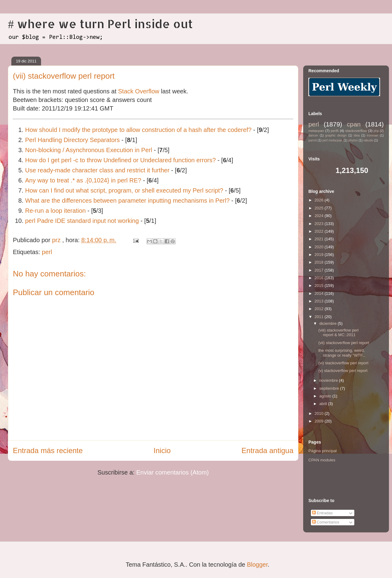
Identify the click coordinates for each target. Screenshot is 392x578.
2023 (320, 224)
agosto (326, 396)
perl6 (335, 131)
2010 (320, 413)
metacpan (316, 131)
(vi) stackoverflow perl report (343, 363)
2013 (320, 301)
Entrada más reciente (48, 450)
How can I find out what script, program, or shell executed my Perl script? (124, 190)
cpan (354, 124)
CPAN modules (322, 460)
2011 (320, 317)
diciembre (329, 323)
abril (324, 404)
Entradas (322, 513)
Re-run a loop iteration (55, 211)
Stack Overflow (139, 91)
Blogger (257, 565)
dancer (313, 135)
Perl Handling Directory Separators (72, 140)
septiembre (330, 388)
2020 (320, 247)
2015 (320, 285)
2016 (320, 278)
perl (47, 252)
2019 (320, 255)
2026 (320, 200)
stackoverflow (356, 131)
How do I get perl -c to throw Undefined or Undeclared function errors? (121, 160)
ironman (373, 135)
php (376, 131)
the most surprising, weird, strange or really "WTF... (342, 353)
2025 (320, 208)
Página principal (323, 451)
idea (357, 135)
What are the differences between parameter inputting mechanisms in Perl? (127, 201)
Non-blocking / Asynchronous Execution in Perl (89, 150)
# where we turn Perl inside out (100, 24)
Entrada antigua (268, 450)
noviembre (329, 380)
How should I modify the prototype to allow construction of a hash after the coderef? (138, 130)
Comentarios (326, 522)
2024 (320, 216)
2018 (320, 262)
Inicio (162, 450)
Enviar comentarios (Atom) (173, 472)
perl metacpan (333, 140)
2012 (320, 309)
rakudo (368, 140)
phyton (353, 140)
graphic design (336, 135)
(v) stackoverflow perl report (343, 371)
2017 (320, 270)
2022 (320, 231)
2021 (320, 239)
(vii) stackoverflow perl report (344, 343)
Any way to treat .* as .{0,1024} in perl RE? (83, 180)
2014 (320, 293)
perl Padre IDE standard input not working (82, 221)
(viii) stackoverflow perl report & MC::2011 (338, 333)
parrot (313, 140)
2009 (320, 421)
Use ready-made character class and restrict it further (97, 170)
